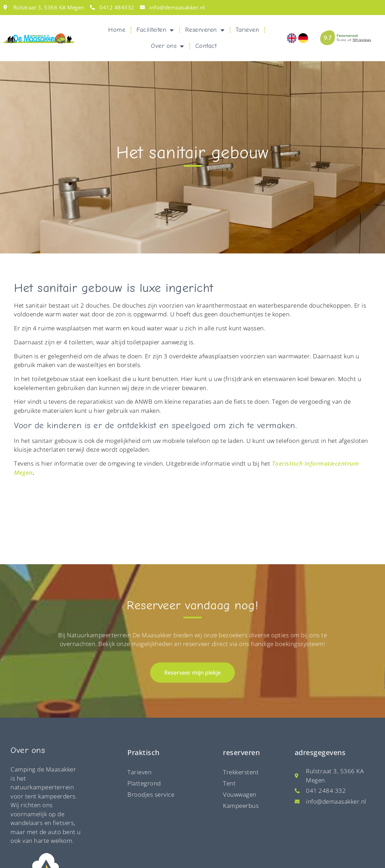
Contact (206, 46)
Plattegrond (144, 726)
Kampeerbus (241, 748)
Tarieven (247, 30)
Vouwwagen (240, 737)
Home (117, 30)
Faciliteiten (155, 30)
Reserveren (205, 30)
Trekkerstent (241, 715)
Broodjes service (151, 737)
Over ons (167, 46)
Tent (229, 726)
